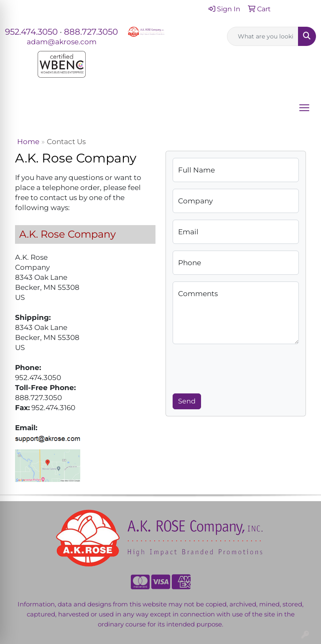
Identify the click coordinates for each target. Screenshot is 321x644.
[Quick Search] (263, 36)
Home (28, 141)
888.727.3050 (91, 32)
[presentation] (236, 367)
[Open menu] (304, 108)
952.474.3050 (31, 32)
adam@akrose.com (62, 42)
